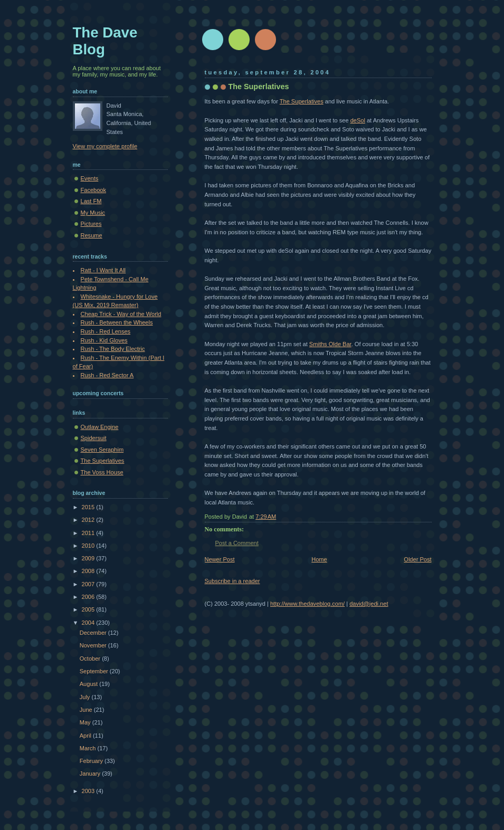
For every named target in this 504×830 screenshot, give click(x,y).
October (91, 659)
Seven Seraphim (102, 450)
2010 (89, 546)
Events (90, 178)
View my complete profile (105, 146)
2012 (89, 520)
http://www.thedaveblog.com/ (307, 604)
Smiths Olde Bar (330, 344)
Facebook (94, 190)
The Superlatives (259, 87)
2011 (89, 533)
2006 (89, 597)
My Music (93, 213)
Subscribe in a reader (232, 581)
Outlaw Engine (100, 427)
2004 (89, 623)
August (89, 684)
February (92, 761)
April (86, 736)
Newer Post (220, 559)
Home (319, 559)
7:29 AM (266, 517)
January (91, 774)
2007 (89, 584)
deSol (358, 120)
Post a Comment (237, 543)
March (89, 748)
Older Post (417, 559)
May (86, 722)
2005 (89, 609)
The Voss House (102, 472)
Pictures (91, 224)
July (86, 697)
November (94, 645)
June (87, 710)
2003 (89, 791)
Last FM (91, 201)
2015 (89, 507)
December (94, 633)
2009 (89, 558)
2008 (89, 571)
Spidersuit (94, 438)
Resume (92, 235)
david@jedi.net (369, 604)
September (95, 671)
